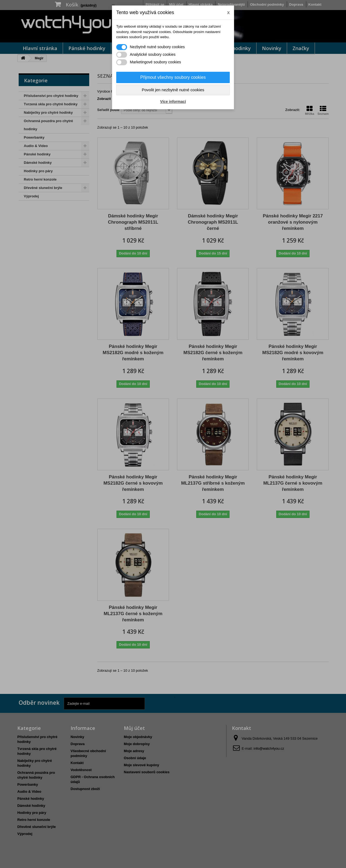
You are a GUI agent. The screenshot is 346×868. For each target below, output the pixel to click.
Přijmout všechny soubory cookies (173, 77)
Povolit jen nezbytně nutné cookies (173, 90)
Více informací (173, 102)
